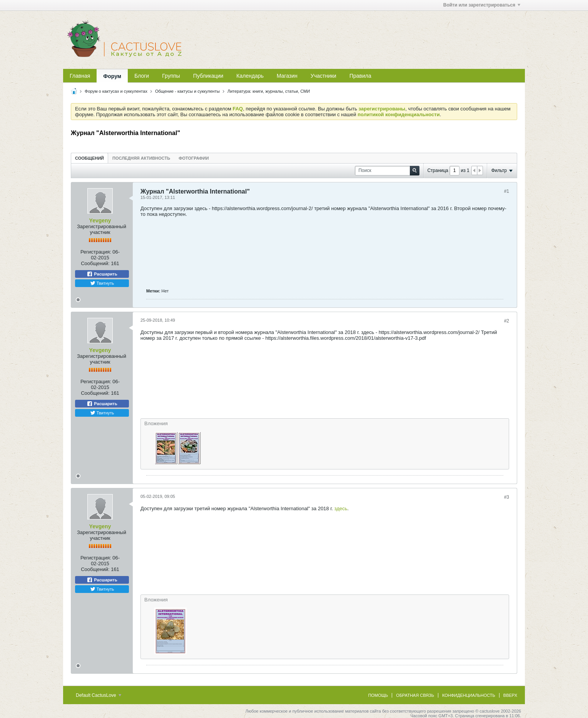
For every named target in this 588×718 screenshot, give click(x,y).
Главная (80, 76)
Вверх (510, 695)
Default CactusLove (99, 695)
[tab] (89, 158)
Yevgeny (100, 220)
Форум (112, 76)
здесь (341, 508)
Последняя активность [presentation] (141, 158)
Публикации (208, 76)
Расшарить (102, 274)
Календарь (250, 76)
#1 (507, 191)
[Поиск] (387, 171)
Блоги (142, 76)
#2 (507, 321)
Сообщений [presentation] (89, 158)
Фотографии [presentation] (194, 158)
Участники (323, 76)
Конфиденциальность (469, 695)
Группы (171, 76)
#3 (507, 497)
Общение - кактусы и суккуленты (187, 91)
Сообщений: (95, 263)
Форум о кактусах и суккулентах (116, 91)
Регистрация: (96, 252)
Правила (360, 76)
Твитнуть (102, 283)
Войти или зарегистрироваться (482, 5)
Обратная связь (415, 695)
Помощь (378, 695)
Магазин (287, 76)
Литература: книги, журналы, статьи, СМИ (269, 91)
